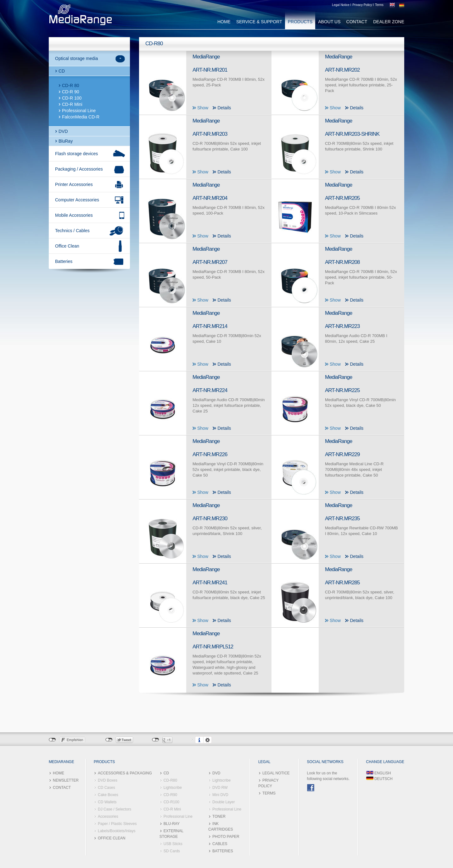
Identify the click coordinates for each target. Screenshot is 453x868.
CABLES (220, 844)
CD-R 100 (72, 98)
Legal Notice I (341, 5)
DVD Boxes (108, 780)
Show (203, 108)
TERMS (269, 793)
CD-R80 (170, 780)
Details (224, 108)
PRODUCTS (300, 22)
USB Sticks (173, 844)
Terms (379, 5)
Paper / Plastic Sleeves (117, 824)
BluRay (66, 141)
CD (62, 71)
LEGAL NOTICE (276, 773)
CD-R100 (171, 802)
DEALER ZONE (389, 22)
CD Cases (106, 788)
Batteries (64, 261)
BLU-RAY (172, 824)
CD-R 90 (70, 92)
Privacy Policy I (363, 5)
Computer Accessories (77, 200)
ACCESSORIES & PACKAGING (125, 773)
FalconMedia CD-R (81, 117)
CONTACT (357, 22)
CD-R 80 (70, 85)
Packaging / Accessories (79, 169)
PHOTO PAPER (226, 837)
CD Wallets (107, 802)
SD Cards (172, 851)
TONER (219, 816)
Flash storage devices (76, 154)
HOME (224, 22)
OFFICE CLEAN (112, 838)
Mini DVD (220, 795)
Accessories (108, 816)
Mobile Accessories (74, 215)
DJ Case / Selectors (115, 809)
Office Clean (67, 246)
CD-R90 (170, 795)
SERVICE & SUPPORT (259, 22)
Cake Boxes (108, 795)
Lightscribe (173, 788)
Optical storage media (76, 58)
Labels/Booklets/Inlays (117, 831)
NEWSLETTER (66, 780)
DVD (63, 131)
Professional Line (79, 111)
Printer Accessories (74, 184)
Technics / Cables (72, 231)
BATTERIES (223, 851)
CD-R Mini (72, 104)
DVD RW (220, 788)
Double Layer (224, 802)
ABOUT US (329, 22)
